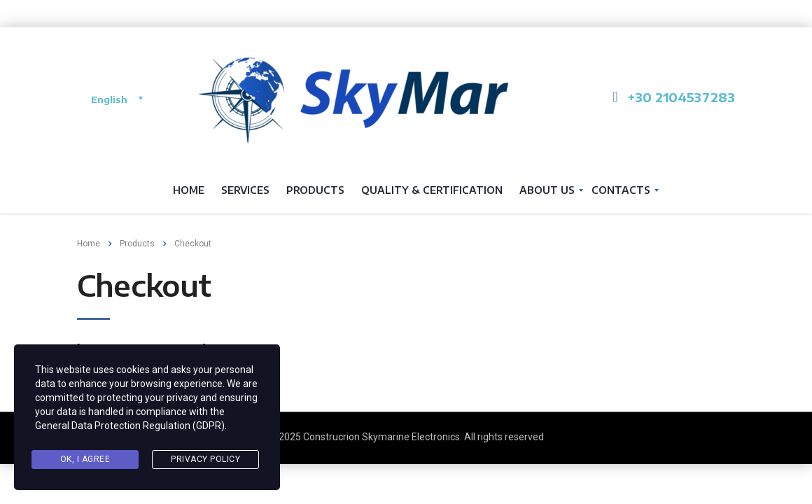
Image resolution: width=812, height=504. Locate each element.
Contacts (621, 190)
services (245, 190)
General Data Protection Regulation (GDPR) (130, 426)
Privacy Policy (205, 459)
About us (547, 190)
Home (189, 190)
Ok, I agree (85, 459)
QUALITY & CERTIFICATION (432, 190)
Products (315, 190)
